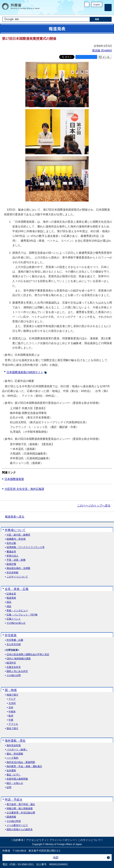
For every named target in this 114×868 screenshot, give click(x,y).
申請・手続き (14, 799)
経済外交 (11, 663)
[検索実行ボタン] (101, 19)
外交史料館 (12, 573)
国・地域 (11, 690)
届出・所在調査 (15, 754)
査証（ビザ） (14, 775)
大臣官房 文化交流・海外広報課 (24, 489)
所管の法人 (12, 556)
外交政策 (11, 635)
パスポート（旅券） (17, 750)
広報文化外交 (14, 667)
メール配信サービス (17, 825)
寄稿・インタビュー (17, 611)
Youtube (100, 11)
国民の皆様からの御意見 (20, 830)
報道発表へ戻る (15, 517)
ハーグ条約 (12, 758)
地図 (56, 858)
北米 (11, 708)
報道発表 (11, 598)
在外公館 (11, 543)
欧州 (11, 716)
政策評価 (11, 564)
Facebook (90, 11)
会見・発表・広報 (17, 589)
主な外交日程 (14, 644)
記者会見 (11, 594)
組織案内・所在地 (16, 539)
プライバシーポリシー (62, 840)
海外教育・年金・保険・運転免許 (24, 766)
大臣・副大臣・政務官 (18, 535)
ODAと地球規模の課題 (19, 659)
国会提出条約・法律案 (18, 568)
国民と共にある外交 (17, 671)
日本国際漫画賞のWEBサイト (25, 372)
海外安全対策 (14, 745)
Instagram (95, 11)
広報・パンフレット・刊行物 (22, 615)
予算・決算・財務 (16, 560)
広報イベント (14, 619)
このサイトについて (17, 577)
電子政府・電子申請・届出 (21, 804)
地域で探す (12, 695)
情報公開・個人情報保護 (20, 809)
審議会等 (11, 552)
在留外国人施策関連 (17, 779)
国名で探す (12, 728)
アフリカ (13, 724)
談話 (9, 602)
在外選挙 (11, 771)
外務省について (15, 530)
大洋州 (12, 703)
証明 (9, 787)
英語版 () (102, 50)
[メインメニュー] (108, 8)
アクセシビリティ (36, 840)
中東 (11, 720)
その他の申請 (14, 821)
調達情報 (11, 817)
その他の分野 (14, 675)
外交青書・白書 (15, 640)
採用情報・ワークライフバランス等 (26, 547)
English (97, 5)
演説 (9, 606)
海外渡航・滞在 (15, 741)
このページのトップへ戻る (94, 505)
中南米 (12, 712)
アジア (12, 699)
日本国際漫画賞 (14, 479)
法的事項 (18, 840)
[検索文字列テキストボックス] (46, 19)
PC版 (87, 4)
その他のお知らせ (16, 623)
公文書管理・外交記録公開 (21, 813)
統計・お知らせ (15, 783)
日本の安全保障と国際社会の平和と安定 (28, 655)
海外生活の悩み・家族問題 (21, 762)
